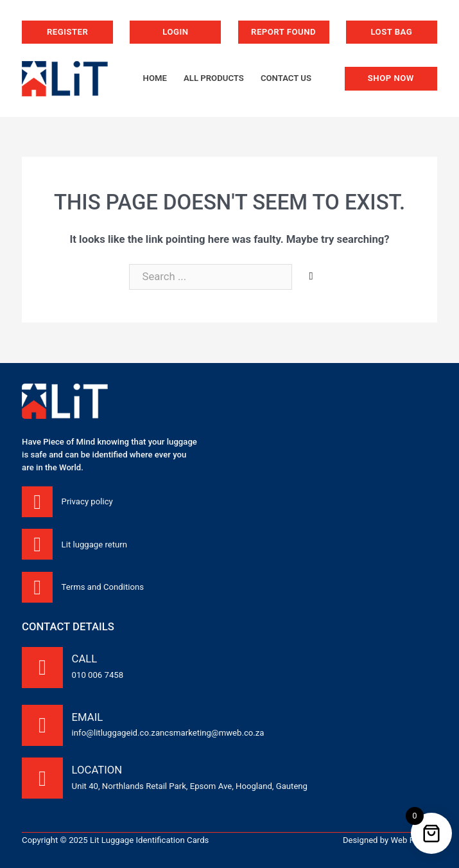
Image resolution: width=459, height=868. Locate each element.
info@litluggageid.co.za (116, 733)
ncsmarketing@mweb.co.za (212, 733)
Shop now (391, 78)
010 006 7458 (98, 675)
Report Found (283, 32)
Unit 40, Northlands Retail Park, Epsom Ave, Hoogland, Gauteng (190, 786)
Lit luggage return (94, 545)
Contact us (286, 78)
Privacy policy (87, 501)
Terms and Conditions (103, 587)
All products (214, 78)
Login (175, 32)
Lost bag (391, 32)
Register (67, 32)
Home (155, 78)
